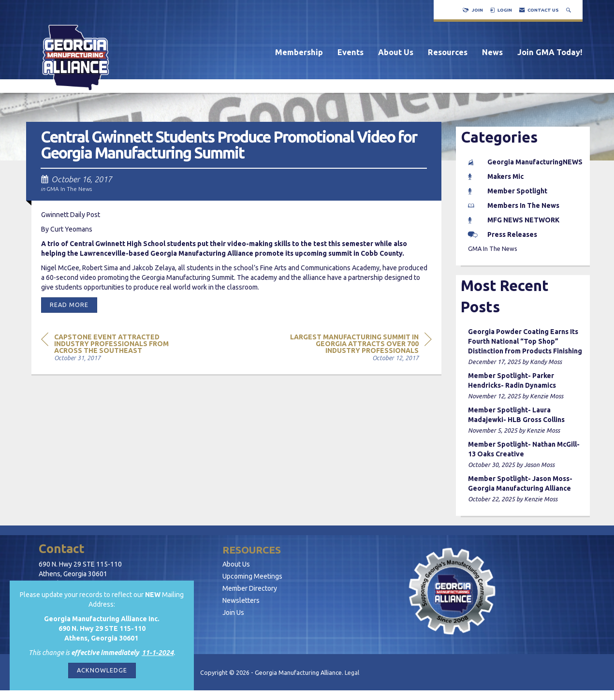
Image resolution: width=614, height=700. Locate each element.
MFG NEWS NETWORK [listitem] (514, 220)
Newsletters (241, 600)
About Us (396, 52)
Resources (448, 52)
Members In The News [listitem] (514, 205)
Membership (299, 52)
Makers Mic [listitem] (496, 176)
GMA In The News (69, 189)
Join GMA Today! (550, 52)
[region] (359, 347)
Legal (352, 672)
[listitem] (526, 347)
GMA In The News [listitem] (493, 248)
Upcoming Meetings (252, 576)
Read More (69, 305)
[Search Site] (570, 10)
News (492, 52)
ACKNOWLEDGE (102, 670)
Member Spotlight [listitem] (508, 191)
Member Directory (250, 588)
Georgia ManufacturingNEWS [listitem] (525, 162)
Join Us (233, 612)
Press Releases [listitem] (503, 234)
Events (351, 52)
